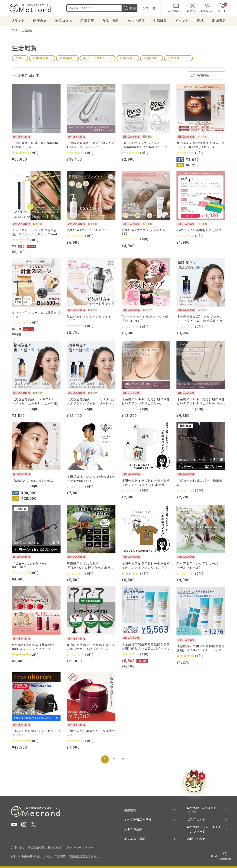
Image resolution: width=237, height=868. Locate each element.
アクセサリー (177, 59)
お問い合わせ (196, 839)
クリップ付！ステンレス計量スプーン (36, 316)
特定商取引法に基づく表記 (45, 848)
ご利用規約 (17, 848)
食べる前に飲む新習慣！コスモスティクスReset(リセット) (201, 146)
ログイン (192, 8)
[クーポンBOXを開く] (194, 781)
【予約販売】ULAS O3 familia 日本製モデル (35, 146)
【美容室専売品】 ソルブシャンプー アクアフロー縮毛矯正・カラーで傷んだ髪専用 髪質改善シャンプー (200, 320)
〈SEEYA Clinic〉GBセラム (33, 482)
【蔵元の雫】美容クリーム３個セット (91, 734)
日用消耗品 (41, 59)
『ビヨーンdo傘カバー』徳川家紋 (199, 484)
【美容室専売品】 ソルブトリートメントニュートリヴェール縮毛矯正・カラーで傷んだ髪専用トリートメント (36, 403)
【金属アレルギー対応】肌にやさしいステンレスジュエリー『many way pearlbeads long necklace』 (91, 146)
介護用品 (126, 59)
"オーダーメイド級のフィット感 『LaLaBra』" (145, 320)
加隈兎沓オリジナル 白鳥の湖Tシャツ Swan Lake (91, 480)
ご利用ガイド (175, 8)
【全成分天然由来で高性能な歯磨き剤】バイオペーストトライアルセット (201, 649)
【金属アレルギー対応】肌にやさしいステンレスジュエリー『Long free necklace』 (146, 403)
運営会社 (130, 810)
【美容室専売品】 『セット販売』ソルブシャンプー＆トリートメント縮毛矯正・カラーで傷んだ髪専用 (91, 403)
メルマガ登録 (133, 829)
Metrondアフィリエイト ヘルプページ (204, 829)
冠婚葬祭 (150, 59)
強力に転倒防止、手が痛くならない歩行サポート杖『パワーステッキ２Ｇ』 (91, 648)
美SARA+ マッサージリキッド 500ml (89, 319)
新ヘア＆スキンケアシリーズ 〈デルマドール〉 (197, 567)
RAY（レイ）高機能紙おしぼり (199, 231)
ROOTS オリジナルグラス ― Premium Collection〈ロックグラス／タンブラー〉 (144, 146)
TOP (15, 32)
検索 (129, 9)
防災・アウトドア (96, 59)
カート (222, 8)
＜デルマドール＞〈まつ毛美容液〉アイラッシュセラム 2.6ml (35, 233)
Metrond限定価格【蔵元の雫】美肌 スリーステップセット (35, 648)
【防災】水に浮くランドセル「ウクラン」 (36, 734)
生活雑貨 (27, 32)
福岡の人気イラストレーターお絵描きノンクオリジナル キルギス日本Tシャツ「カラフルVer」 (146, 567)
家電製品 (66, 59)
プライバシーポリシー (79, 848)
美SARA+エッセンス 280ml (88, 231)
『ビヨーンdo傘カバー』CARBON (30, 566)
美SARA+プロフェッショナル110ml (143, 233)
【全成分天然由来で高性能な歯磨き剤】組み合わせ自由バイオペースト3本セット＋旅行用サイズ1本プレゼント (146, 648)
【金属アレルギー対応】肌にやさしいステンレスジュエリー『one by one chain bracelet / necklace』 (201, 403)
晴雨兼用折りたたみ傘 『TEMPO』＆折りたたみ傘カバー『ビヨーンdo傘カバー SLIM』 (91, 567)
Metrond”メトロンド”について (204, 810)
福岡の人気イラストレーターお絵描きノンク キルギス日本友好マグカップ (146, 484)
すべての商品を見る (138, 820)
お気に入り (207, 8)
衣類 (19, 59)
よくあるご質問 (135, 839)
